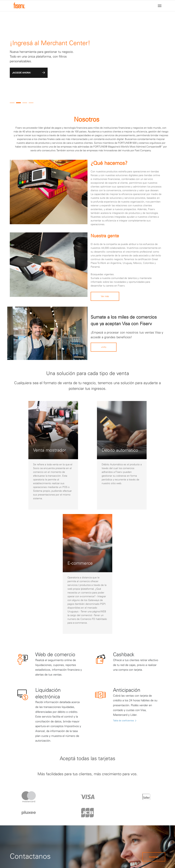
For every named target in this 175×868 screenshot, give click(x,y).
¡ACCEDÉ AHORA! (29, 73)
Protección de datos (95, 795)
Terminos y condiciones (124, 852)
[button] (12, 103)
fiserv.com (129, 859)
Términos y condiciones (97, 803)
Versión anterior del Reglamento (63, 846)
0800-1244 (119, 800)
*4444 (116, 805)
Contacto (154, 748)
